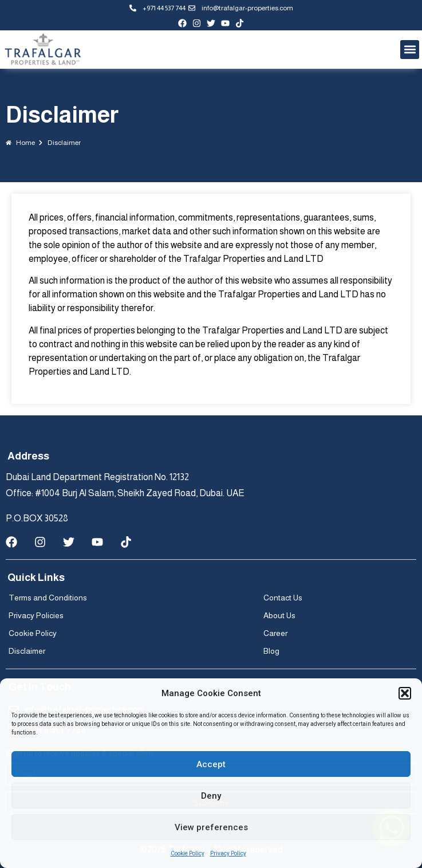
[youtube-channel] (225, 23)
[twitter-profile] (211, 23)
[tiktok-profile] (240, 23)
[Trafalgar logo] (43, 50)
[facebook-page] (182, 23)
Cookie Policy (188, 853)
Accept (211, 764)
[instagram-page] (197, 23)
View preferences (211, 827)
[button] (405, 693)
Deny (211, 796)
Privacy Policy (228, 853)
